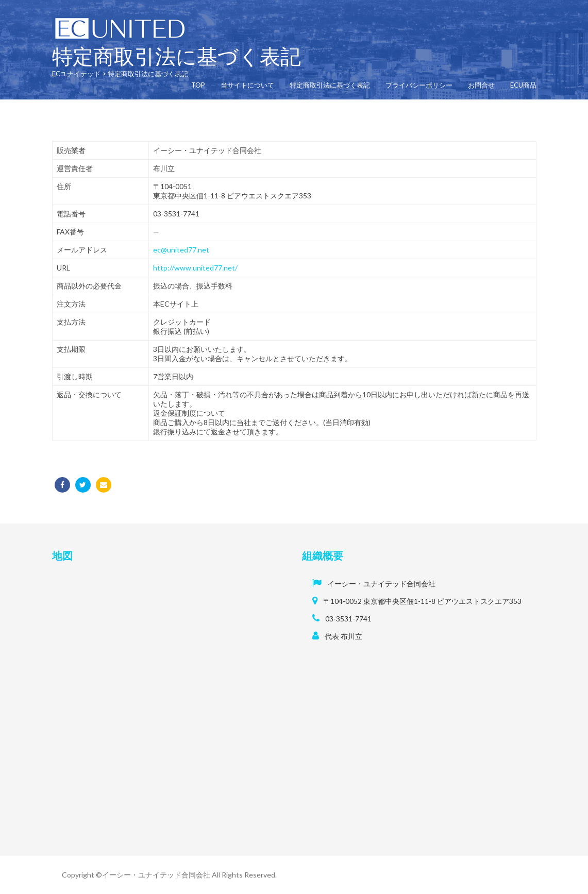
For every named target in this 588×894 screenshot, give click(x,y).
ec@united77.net (181, 250)
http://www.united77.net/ (195, 268)
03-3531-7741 (348, 619)
